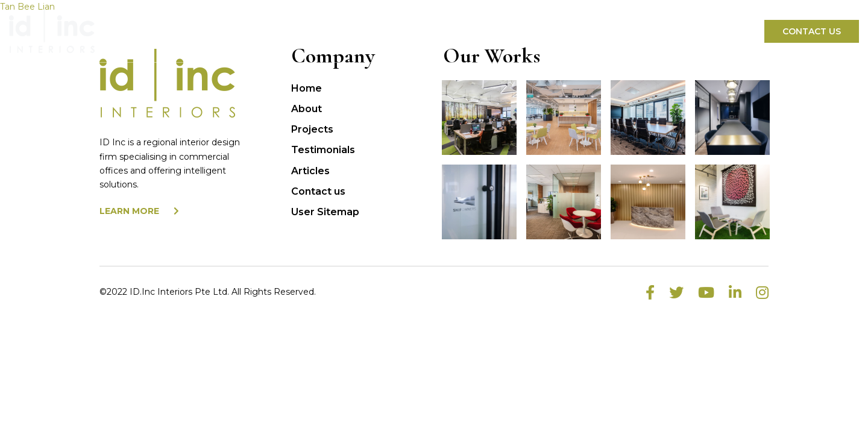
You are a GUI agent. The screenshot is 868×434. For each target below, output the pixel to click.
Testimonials (323, 150)
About (307, 109)
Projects (312, 129)
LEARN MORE (139, 211)
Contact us (318, 191)
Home (307, 88)
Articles (310, 171)
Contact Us (812, 31)
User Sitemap (325, 212)
